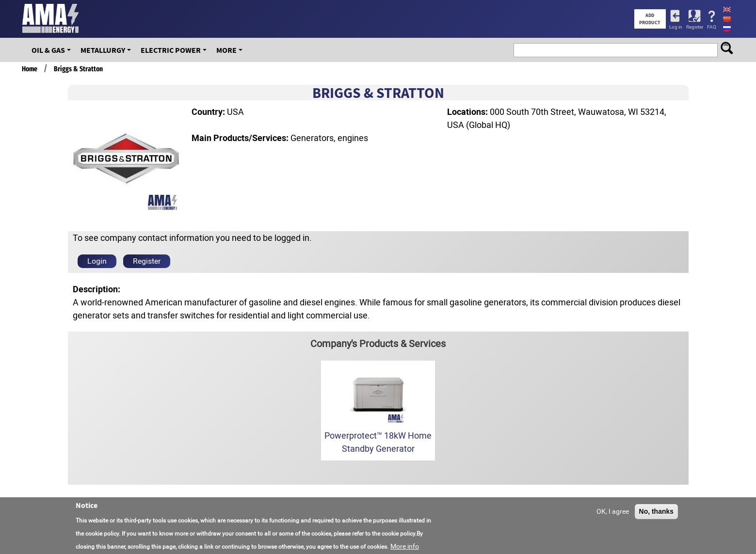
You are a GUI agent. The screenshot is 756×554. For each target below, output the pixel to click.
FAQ (712, 27)
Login (97, 261)
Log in (676, 27)
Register (695, 27)
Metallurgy (103, 50)
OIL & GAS (48, 50)
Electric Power (171, 50)
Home (30, 69)
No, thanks (657, 516)
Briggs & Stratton (78, 69)
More (226, 50)
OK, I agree (613, 516)
